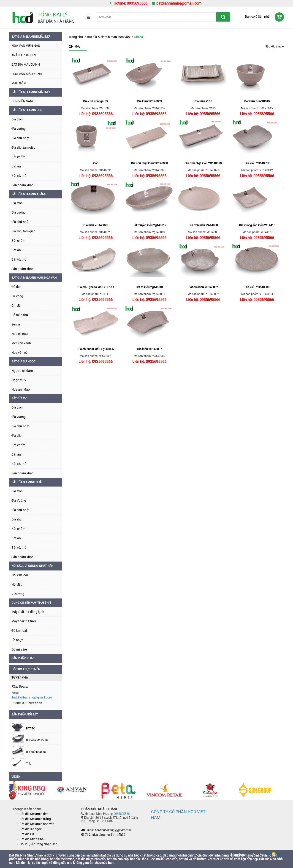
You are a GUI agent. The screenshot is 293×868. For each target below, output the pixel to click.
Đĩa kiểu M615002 (37, 740)
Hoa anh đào (21, 389)
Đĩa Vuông (19, 501)
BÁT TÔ (31, 729)
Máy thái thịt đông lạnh (28, 612)
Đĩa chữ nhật (20, 138)
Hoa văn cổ (19, 353)
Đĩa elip (16, 436)
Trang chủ (76, 37)
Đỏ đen (16, 287)
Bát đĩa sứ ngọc (23, 361)
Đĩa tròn (17, 119)
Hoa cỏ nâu (20, 334)
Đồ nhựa (18, 640)
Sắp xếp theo (275, 47)
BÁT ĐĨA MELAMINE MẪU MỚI (31, 37)
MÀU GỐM (19, 83)
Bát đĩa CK (19, 398)
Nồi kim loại (20, 575)
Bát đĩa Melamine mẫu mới (31, 92)
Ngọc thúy (19, 380)
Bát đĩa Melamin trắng (29, 194)
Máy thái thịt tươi (24, 621)
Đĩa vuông (19, 129)
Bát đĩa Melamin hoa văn (37, 824)
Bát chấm (18, 157)
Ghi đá (16, 306)
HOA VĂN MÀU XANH (27, 74)
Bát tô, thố (19, 176)
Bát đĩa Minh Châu (33, 839)
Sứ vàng (17, 296)
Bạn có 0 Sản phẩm (259, 17)
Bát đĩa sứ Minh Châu (27, 482)
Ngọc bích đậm (22, 371)
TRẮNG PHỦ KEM (24, 55)
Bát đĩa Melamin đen (27, 110)
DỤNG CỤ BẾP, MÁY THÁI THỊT (31, 603)
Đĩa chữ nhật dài (36, 752)
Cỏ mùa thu (20, 315)
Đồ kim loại (19, 631)
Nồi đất (17, 584)
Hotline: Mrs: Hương (107, 814)
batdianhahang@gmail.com (179, 3)
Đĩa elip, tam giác (23, 147)
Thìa (29, 764)
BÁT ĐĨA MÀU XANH (26, 64)
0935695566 (122, 814)
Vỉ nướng (18, 594)
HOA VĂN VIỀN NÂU (26, 46)
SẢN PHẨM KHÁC (23, 658)
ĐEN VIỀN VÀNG (23, 101)
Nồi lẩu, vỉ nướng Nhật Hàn (38, 844)
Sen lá (16, 324)
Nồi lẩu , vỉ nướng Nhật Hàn (32, 566)
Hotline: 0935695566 (130, 3)
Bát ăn (16, 166)
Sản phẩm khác (22, 185)
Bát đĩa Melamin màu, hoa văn (34, 278)
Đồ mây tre (19, 649)
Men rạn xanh (21, 343)
